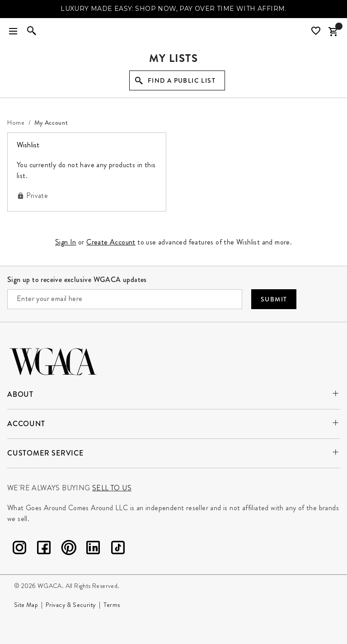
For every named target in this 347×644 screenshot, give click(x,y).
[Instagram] (19, 549)
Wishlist (33, 145)
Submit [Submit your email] (274, 299)
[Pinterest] (69, 549)
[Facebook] (44, 549)
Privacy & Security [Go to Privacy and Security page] (71, 605)
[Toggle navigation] (13, 32)
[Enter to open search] (32, 32)
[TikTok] (118, 549)
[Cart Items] (333, 32)
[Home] (16, 122)
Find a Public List (182, 80)
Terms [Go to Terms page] (112, 605)
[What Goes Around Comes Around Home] (173, 32)
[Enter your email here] (125, 299)
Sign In (66, 242)
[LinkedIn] (93, 549)
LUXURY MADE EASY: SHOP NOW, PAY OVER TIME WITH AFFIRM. (173, 9)
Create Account (111, 242)
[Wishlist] (317, 31)
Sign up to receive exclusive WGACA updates (77, 280)
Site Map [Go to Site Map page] (26, 605)
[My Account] (51, 122)
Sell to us (112, 488)
